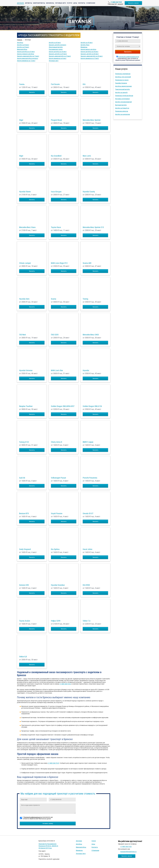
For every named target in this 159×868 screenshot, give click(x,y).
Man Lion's (87, 156)
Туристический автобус (122, 89)
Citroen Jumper (25, 263)
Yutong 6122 (24, 442)
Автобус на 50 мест (23, 45)
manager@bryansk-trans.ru (128, 852)
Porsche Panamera (90, 478)
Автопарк (79, 841)
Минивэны (50, 3)
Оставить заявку (48, 823)
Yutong (85, 299)
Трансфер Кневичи (121, 83)
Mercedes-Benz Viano (27, 227)
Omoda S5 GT (88, 513)
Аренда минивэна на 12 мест (26, 61)
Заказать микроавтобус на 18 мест (60, 56)
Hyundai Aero (24, 299)
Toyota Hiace (56, 227)
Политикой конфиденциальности (129, 57)
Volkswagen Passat (58, 478)
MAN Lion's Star (57, 370)
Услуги (70, 3)
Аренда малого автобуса (88, 49)
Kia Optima (55, 549)
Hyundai (86, 370)
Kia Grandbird (56, 156)
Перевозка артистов (122, 111)
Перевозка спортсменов (123, 74)
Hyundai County (89, 192)
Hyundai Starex (25, 192)
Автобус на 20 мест (23, 47)
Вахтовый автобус (121, 105)
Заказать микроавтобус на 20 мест (92, 56)
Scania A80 (87, 263)
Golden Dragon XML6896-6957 (63, 406)
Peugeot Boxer (56, 120)
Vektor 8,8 (23, 657)
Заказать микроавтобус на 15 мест (28, 56)
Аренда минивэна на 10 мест (90, 58)
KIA (84, 84)
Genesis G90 (24, 585)
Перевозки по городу (122, 80)
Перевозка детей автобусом (124, 96)
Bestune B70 (24, 513)
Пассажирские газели (56, 49)
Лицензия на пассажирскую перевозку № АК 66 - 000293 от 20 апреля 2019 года (48, 846)
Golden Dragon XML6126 (92, 406)
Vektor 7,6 (87, 621)
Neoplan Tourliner (26, 406)
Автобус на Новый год (122, 108)
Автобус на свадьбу (121, 92)
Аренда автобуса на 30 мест (89, 52)
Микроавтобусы (39, 3)
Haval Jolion (88, 549)
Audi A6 (22, 478)
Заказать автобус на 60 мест (90, 54)
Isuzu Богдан (56, 192)
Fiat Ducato (55, 84)
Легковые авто (60, 3)
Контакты (82, 3)
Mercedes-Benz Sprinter (92, 120)
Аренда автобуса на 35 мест (58, 52)
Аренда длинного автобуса (26, 54)
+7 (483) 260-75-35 (116, 2)
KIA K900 (86, 585)
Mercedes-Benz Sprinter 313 (93, 227)
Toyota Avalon (25, 621)
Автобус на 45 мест (87, 43)
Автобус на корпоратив (122, 114)
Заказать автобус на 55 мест (58, 54)
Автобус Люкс (85, 45)
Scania (54, 299)
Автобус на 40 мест (55, 43)
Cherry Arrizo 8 (57, 442)
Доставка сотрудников (122, 99)
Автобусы (29, 3)
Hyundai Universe (26, 370)
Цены (75, 3)
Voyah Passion (57, 513)
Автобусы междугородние (123, 86)
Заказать (32, 92)
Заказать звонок (133, 3)
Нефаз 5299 (56, 621)
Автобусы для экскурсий (123, 77)
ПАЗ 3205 (55, 335)
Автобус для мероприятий (123, 102)
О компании (91, 3)
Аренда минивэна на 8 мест (58, 58)
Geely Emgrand (25, 549)
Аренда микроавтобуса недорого (28, 58)
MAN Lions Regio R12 (59, 263)
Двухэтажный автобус (56, 47)
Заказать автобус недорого (57, 45)
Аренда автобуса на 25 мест (26, 52)
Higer (21, 120)
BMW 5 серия (88, 442)
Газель (22, 84)
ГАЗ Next (23, 335)
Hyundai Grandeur (58, 585)
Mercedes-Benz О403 (91, 335)
